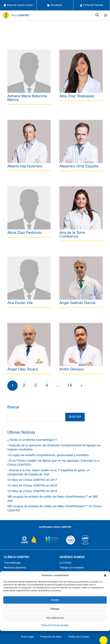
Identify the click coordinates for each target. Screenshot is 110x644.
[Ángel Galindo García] (81, 258)
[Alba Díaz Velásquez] (81, 51)
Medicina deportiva (15, 568)
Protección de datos (51, 637)
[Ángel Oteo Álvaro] (29, 325)
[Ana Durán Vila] (29, 258)
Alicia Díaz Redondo (24, 233)
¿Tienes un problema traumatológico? (32, 440)
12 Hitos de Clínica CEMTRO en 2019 (32, 491)
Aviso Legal (27, 637)
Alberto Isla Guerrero (25, 166)
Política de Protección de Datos (55, 625)
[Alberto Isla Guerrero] (29, 122)
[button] (105, 575)
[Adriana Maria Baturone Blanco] (29, 51)
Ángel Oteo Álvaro (23, 369)
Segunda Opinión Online (18, 5)
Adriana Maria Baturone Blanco (27, 98)
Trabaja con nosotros (72, 568)
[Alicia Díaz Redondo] (29, 188)
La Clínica (65, 563)
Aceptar (55, 600)
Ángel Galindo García (77, 303)
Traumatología (12, 563)
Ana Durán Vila (20, 303)
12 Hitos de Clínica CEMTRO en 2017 (32, 480)
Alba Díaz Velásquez (77, 96)
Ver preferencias (55, 618)
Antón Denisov (72, 369)
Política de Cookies (79, 637)
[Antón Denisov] (81, 325)
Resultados (55, 5)
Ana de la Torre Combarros (72, 235)
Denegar (55, 609)
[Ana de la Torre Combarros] (81, 188)
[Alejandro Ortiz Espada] (81, 122)
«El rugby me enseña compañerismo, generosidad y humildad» (48, 455)
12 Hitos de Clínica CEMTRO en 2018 (32, 486)
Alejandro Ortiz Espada (79, 166)
